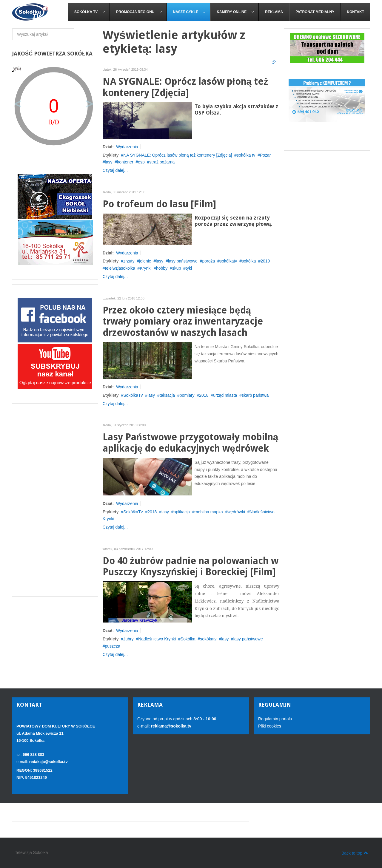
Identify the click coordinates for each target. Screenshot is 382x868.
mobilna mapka (209, 512)
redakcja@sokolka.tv (48, 762)
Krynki (145, 268)
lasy (109, 162)
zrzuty (129, 261)
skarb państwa (255, 395)
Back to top (355, 853)
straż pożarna (162, 162)
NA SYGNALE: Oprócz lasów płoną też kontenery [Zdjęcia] (185, 87)
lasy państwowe (183, 261)
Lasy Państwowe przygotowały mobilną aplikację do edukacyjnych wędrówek (191, 443)
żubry (128, 639)
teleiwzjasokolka (120, 268)
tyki (189, 268)
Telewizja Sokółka (31, 852)
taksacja (167, 395)
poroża (208, 261)
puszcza (113, 646)
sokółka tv (246, 155)
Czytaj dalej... (115, 170)
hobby (162, 268)
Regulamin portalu (275, 719)
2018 (204, 395)
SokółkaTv (133, 395)
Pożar (265, 155)
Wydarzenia (127, 147)
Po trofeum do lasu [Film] (159, 204)
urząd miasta (225, 395)
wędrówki (236, 512)
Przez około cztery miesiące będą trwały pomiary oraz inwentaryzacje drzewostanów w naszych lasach (183, 322)
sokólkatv (228, 261)
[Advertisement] (55, 502)
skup (177, 268)
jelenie (145, 261)
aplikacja (182, 512)
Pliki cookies (270, 726)
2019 (265, 261)
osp (141, 162)
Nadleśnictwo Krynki (157, 639)
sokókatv (208, 639)
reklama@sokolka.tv (171, 726)
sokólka (249, 261)
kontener (125, 162)
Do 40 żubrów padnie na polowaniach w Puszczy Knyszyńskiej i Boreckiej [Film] (191, 567)
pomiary (187, 395)
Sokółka (188, 639)
